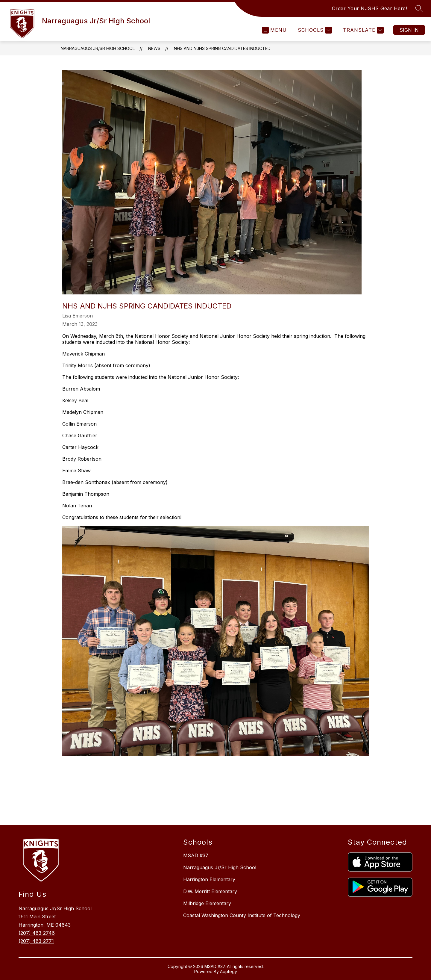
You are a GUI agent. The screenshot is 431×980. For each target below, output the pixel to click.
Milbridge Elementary (207, 903)
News (154, 48)
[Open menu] (274, 30)
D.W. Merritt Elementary (210, 891)
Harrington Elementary (209, 879)
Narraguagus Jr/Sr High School (98, 48)
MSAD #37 (196, 855)
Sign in (409, 30)
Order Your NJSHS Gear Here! (370, 8)
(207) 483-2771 (36, 941)
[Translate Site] (363, 30)
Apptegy (229, 971)
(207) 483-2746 (37, 933)
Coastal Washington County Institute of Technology (242, 915)
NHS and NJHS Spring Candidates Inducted (222, 48)
